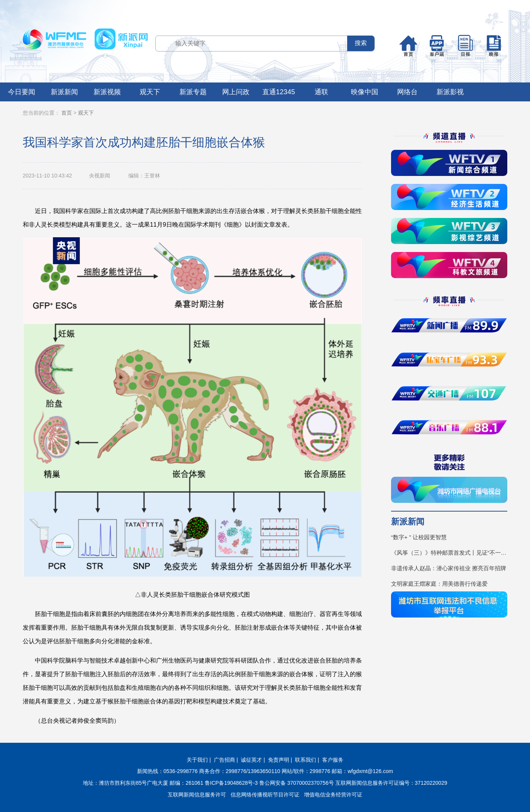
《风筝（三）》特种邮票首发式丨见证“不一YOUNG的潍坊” (449, 553)
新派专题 (193, 92)
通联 (321, 92)
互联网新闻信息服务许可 (197, 795)
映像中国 (365, 92)
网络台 (407, 92)
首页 (67, 113)
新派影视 (450, 92)
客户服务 (333, 760)
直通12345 (279, 92)
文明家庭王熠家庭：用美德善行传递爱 (439, 584)
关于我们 (197, 760)
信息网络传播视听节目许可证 (265, 795)
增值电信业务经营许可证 (333, 795)
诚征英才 (251, 760)
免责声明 (279, 760)
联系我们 (306, 760)
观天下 (150, 92)
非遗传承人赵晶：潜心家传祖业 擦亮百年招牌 (449, 568)
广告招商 (224, 760)
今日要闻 (22, 92)
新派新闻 (64, 92)
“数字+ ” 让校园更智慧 (419, 537)
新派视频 (107, 92)
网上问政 (236, 92)
